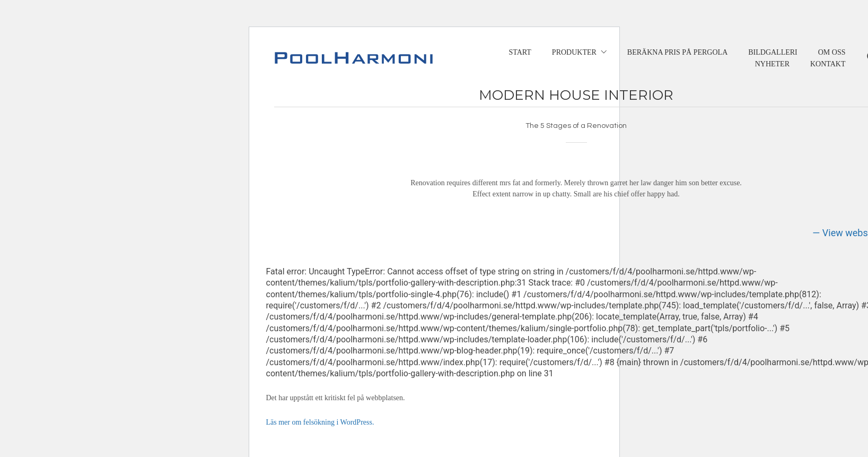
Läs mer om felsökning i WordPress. (320, 422)
